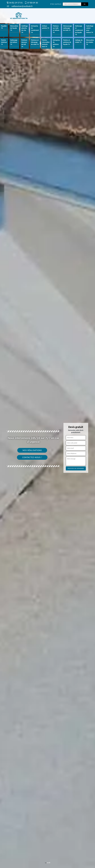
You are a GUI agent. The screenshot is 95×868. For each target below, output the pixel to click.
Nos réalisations (32, 450)
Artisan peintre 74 (46, 27)
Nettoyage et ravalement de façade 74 (79, 30)
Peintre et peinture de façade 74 (67, 42)
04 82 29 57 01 (15, 3)
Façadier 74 (4, 27)
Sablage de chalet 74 (79, 41)
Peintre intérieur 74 (4, 42)
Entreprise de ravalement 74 (35, 29)
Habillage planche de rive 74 (25, 29)
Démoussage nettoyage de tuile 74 (67, 28)
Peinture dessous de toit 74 (24, 43)
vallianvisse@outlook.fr (22, 6)
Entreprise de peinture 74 (56, 43)
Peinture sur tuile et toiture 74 (56, 29)
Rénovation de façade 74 (14, 28)
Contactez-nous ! (32, 457)
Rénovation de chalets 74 (90, 42)
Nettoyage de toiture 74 (14, 42)
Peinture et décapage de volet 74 (35, 42)
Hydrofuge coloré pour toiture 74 (90, 29)
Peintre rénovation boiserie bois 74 (46, 43)
